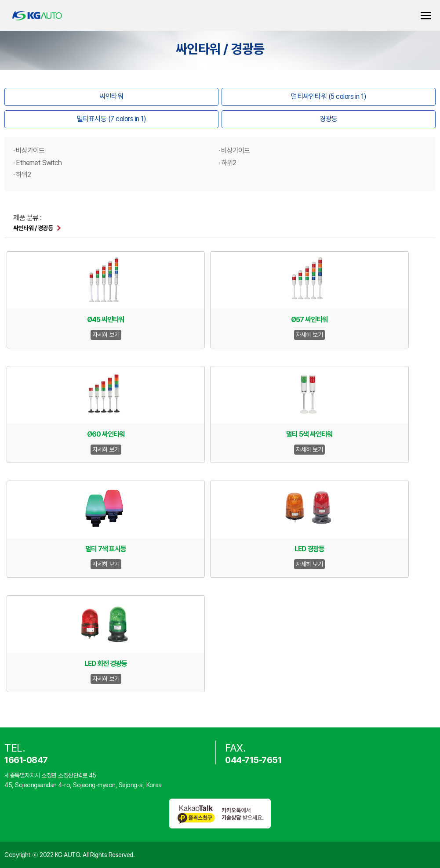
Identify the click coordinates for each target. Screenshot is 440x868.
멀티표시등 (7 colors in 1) (112, 119)
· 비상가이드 (29, 150)
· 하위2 (227, 163)
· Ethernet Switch (37, 163)
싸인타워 (111, 96)
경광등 (329, 119)
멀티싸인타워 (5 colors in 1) (329, 96)
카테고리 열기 (426, 16)
